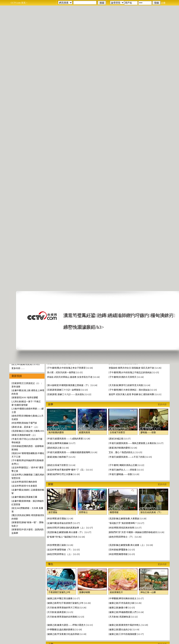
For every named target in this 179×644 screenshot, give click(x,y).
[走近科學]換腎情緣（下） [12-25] (63, 550)
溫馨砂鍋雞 (85, 592)
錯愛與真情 (85, 432)
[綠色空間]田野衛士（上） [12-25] (63, 554)
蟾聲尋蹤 (114, 512)
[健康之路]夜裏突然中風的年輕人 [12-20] (128, 625)
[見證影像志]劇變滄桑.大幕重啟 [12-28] (127, 519)
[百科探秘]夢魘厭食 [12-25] (122, 550)
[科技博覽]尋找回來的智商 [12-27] (125, 528)
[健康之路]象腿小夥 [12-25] (122, 608)
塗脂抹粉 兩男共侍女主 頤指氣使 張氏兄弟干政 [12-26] (135, 368)
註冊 (163, 3)
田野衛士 (83, 512)
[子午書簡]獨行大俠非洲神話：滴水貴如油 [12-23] (133, 390)
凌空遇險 (53, 512)
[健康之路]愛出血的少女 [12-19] (124, 630)
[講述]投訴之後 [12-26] (58, 448)
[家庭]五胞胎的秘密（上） (24, 435)
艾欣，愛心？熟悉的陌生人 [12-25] (125, 452)
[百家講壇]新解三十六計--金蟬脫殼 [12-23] (67, 390)
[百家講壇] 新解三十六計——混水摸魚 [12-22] (69, 394)
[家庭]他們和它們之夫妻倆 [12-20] (63, 474)
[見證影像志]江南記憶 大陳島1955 (28, 431)
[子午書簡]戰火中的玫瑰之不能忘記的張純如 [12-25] (134, 372)
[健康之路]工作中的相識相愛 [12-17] (126, 634)
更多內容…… (18, 368)
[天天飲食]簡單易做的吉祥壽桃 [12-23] (65, 617)
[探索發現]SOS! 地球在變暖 (25, 398)
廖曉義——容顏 (148, 432)
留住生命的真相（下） (151, 512)
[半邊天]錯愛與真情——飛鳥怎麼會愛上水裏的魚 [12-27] (136, 443)
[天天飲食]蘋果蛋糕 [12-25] (60, 612)
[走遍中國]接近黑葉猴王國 (24, 497)
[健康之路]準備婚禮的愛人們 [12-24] (126, 612)
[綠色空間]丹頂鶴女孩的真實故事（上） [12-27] (70, 528)
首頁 (23, 3)
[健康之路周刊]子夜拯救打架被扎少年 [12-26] (69, 603)
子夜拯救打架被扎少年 (59, 592)
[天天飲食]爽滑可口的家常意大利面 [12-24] (129, 385)
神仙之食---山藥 (148, 592)
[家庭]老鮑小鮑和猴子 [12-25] (61, 457)
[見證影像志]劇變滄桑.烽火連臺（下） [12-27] (69, 532)
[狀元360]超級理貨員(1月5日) (26, 364)
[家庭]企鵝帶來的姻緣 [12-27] (61, 443)
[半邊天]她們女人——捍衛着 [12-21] (126, 470)
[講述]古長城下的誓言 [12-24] (61, 465)
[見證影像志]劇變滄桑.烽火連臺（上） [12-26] (131, 545)
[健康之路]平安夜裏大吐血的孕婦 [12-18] (67, 634)
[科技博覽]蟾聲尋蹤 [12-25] (122, 554)
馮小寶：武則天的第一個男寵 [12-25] (65, 372)
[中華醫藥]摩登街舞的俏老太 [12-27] (126, 598)
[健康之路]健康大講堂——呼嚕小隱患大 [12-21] (70, 625)
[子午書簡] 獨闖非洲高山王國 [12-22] (126, 465)
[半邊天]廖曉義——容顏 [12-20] (124, 474)
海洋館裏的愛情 (56, 432)
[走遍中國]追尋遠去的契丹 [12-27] (63, 523)
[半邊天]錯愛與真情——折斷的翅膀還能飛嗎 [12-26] (72, 452)
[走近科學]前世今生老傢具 (24, 486)
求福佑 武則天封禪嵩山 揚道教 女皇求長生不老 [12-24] (73, 377)
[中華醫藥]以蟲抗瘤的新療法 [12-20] (64, 630)
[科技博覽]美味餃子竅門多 (24, 423)
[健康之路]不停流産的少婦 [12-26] (125, 603)
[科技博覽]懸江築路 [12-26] (60, 545)
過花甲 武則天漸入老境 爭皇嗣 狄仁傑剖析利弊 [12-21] (135, 394)
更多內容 (162, 404)
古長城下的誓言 (117, 432)
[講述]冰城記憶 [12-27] (120, 439)
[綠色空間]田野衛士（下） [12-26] (125, 537)
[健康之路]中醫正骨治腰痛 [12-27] (63, 598)
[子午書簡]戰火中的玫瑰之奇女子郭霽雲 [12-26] (70, 368)
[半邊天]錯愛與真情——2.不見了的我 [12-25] (130, 457)
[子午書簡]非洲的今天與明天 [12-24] (126, 377)
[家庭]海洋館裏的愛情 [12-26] (123, 448)
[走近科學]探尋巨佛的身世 (24, 482)
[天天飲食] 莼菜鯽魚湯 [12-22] (123, 617)
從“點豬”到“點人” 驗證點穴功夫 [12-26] (66, 537)
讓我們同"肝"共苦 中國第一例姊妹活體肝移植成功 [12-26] (136, 532)
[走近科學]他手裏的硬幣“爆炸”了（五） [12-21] (70, 470)
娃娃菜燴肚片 (116, 592)
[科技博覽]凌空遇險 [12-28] (60, 519)
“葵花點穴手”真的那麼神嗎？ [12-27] (126, 523)
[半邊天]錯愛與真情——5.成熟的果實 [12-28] (68, 439)
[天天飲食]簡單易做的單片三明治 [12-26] (67, 608)
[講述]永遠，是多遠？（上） (25, 427)
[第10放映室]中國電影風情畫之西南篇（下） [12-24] (72, 385)
